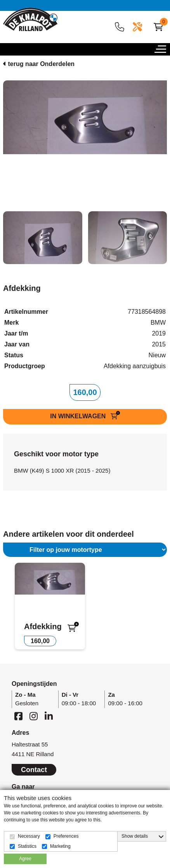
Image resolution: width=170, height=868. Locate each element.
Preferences (66, 836)
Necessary (29, 836)
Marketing (60, 846)
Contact (34, 770)
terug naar (39, 64)
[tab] (43, 238)
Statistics (27, 846)
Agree (25, 859)
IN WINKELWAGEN (79, 416)
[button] (162, 51)
